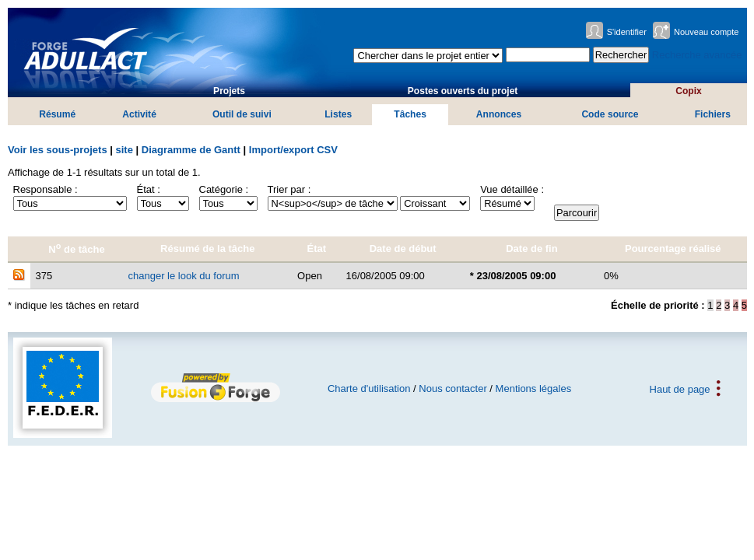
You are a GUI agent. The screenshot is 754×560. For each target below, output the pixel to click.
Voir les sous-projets (58, 150)
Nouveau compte (707, 32)
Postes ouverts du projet (463, 91)
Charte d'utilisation (369, 388)
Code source (610, 114)
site (124, 150)
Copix (689, 91)
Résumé (57, 114)
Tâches (410, 114)
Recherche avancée (697, 55)
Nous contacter (452, 388)
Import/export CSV (293, 150)
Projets (229, 91)
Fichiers (713, 114)
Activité (139, 114)
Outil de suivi (242, 114)
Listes (338, 114)
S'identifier (627, 32)
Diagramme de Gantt (191, 150)
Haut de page (680, 388)
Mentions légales (534, 388)
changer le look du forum (184, 276)
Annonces (499, 114)
